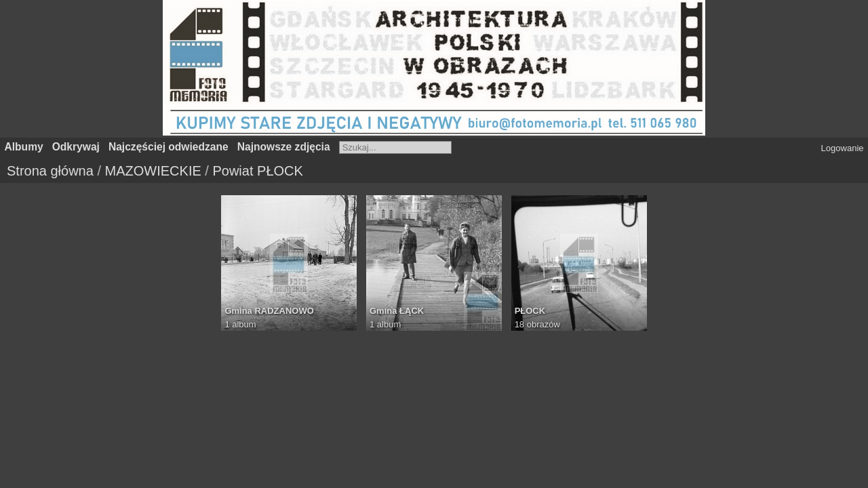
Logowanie (843, 148)
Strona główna (50, 171)
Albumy (24, 147)
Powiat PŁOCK (257, 171)
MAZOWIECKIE (153, 171)
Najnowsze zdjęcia (284, 147)
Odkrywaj (76, 147)
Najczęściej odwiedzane (169, 147)
